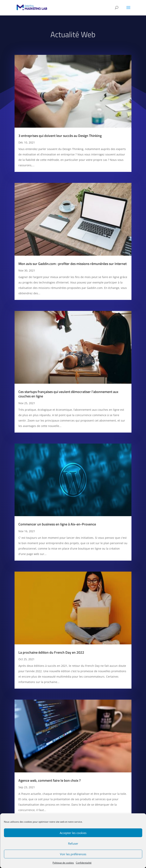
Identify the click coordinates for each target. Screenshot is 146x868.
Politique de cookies (63, 863)
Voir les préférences (73, 854)
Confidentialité (84, 863)
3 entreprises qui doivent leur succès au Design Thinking (60, 136)
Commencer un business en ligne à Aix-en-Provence (57, 524)
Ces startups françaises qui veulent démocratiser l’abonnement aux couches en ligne (68, 394)
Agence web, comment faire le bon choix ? (50, 780)
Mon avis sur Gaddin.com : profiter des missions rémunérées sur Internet (73, 264)
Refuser (73, 843)
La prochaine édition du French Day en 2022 (51, 652)
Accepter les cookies (73, 833)
